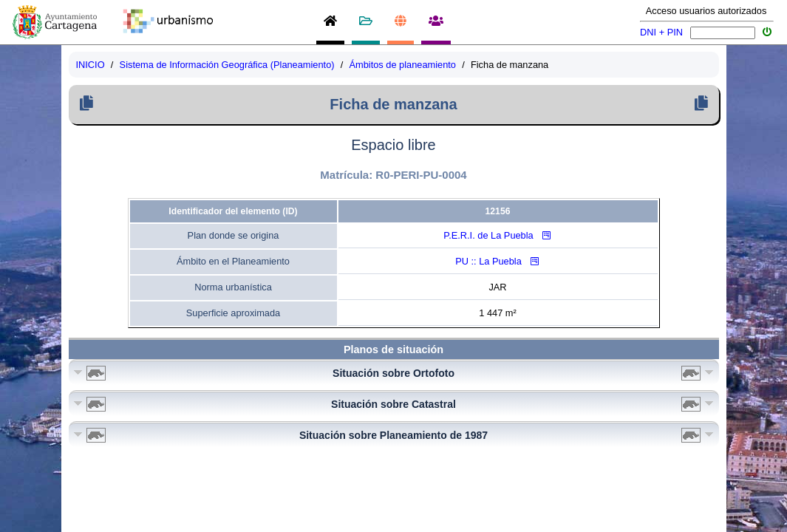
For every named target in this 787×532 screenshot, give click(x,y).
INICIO (91, 65)
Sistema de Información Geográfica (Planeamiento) (227, 65)
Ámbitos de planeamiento (403, 65)
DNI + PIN (661, 32)
